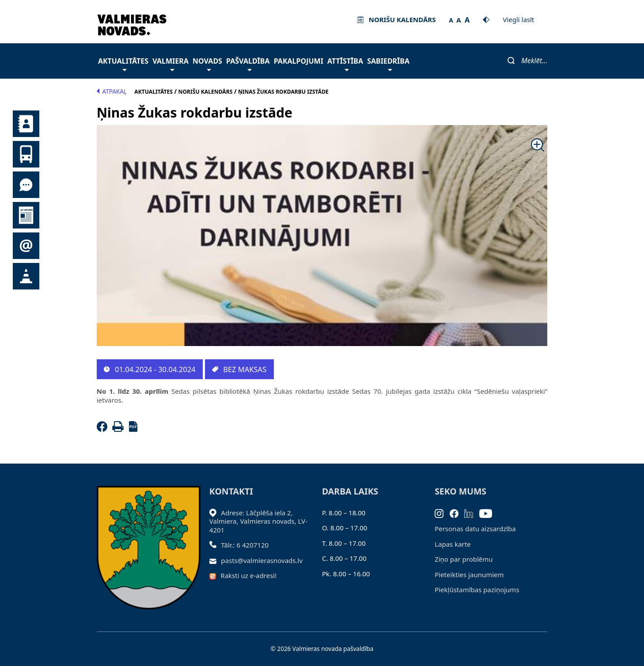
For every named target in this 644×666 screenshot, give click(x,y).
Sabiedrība (388, 63)
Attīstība (345, 63)
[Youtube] (489, 513)
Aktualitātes (123, 63)
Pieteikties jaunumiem (26, 246)
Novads (207, 63)
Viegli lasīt (518, 19)
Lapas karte (453, 544)
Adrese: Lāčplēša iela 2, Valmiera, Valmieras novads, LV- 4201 (258, 521)
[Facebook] (104, 429)
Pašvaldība (248, 63)
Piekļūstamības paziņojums (477, 590)
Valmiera (170, 63)
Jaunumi (26, 215)
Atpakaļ (112, 91)
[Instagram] (442, 513)
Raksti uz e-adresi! (248, 575)
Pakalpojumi (299, 61)
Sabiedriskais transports (26, 154)
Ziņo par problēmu (464, 559)
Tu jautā (26, 185)
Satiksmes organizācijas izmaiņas (26, 276)
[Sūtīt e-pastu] (215, 560)
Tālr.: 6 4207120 (245, 545)
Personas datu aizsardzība (475, 529)
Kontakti (26, 124)
